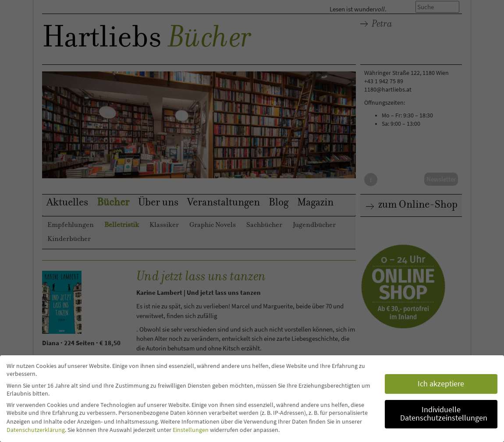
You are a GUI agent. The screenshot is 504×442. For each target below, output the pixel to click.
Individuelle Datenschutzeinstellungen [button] (444, 414)
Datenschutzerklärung (36, 430)
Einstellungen (191, 430)
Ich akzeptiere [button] (441, 384)
